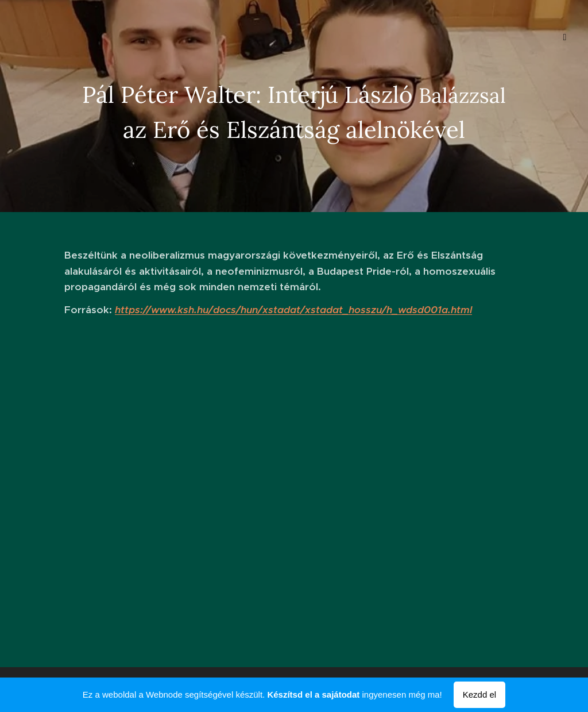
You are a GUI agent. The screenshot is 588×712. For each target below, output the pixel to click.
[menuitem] (55, 37)
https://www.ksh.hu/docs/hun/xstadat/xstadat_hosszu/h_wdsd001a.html (293, 310)
